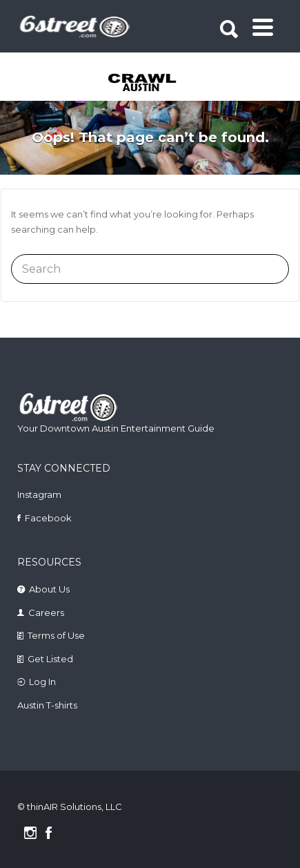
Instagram (39, 494)
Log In (42, 682)
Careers (46, 613)
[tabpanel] (152, 84)
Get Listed (50, 659)
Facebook (48, 518)
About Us (49, 589)
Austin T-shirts (47, 705)
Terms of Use (56, 635)
